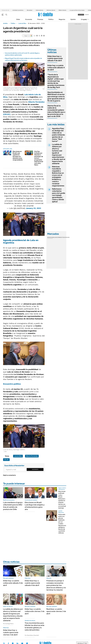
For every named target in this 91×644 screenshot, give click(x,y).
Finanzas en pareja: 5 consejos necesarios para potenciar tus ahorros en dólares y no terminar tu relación (56, 585)
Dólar (18, 19)
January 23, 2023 (33, 208)
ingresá (87, 15)
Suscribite (35, 469)
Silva (5, 97)
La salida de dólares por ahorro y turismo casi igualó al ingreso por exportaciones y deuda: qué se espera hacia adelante (59, 154)
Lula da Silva (22, 23)
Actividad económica (18, 10)
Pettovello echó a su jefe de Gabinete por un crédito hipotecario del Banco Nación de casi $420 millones (62, 524)
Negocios (62, 19)
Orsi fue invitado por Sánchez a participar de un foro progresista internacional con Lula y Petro (39, 158)
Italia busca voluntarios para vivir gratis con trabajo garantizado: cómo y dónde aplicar (59, 195)
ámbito (5, 23)
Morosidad (30, 10)
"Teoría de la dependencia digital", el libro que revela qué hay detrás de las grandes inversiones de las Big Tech (56, 81)
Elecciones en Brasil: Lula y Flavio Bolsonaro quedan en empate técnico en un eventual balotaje (62, 500)
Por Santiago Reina (8, 624)
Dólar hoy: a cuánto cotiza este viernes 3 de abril (35, 611)
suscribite (81, 15)
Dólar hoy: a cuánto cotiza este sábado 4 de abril (56, 68)
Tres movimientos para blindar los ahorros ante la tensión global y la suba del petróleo (35, 626)
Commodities (61, 237)
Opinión (73, 19)
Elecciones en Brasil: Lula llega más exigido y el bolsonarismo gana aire (35, 506)
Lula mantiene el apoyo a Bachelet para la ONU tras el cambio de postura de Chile (13, 506)
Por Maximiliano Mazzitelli (32, 635)
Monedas (50, 237)
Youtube (22, 643)
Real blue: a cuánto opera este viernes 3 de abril (56, 611)
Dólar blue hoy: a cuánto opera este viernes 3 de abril (11, 632)
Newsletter (87, 19)
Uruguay (84, 19)
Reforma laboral (51, 10)
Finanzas (40, 19)
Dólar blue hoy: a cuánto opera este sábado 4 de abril (55, 58)
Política (51, 19)
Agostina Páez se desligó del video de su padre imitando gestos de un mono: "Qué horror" (58, 135)
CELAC (6, 460)
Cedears (67, 237)
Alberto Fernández (36, 102)
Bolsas (55, 237)
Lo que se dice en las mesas (77, 10)
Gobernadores (39, 10)
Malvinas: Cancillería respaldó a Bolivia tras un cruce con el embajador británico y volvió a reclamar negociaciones (58, 176)
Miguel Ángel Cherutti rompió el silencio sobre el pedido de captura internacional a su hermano (23, 59)
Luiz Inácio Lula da (33, 94)
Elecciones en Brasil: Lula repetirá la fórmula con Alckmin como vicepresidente (18, 156)
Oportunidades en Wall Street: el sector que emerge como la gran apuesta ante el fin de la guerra (56, 97)
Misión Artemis (62, 10)
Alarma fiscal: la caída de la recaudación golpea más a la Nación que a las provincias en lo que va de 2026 (56, 111)
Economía (29, 19)
